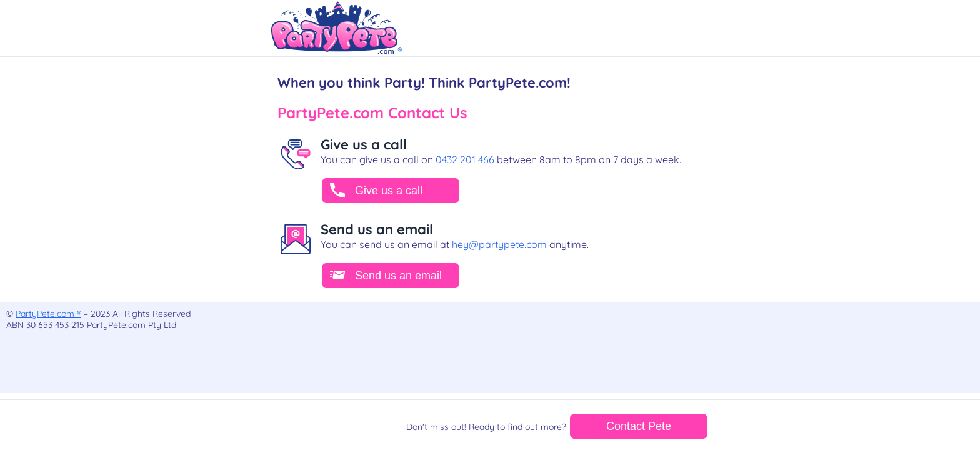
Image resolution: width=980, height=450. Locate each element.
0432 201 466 (465, 159)
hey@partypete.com (499, 244)
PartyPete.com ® (48, 314)
